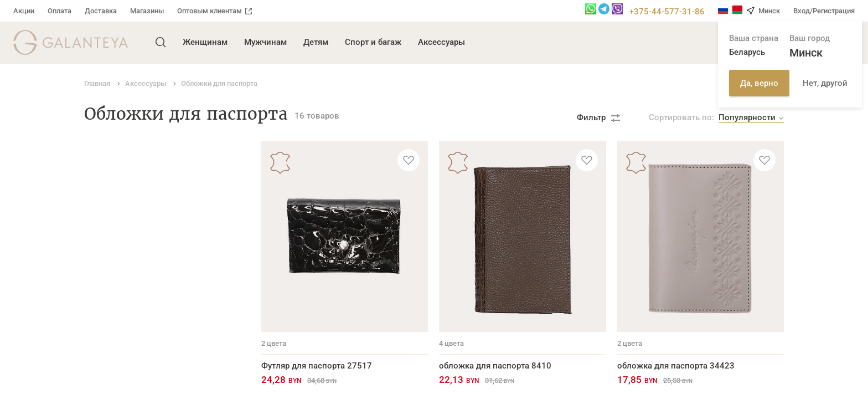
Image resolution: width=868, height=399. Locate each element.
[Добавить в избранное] (409, 160)
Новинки (102, 317)
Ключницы (106, 214)
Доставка (101, 11)
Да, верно (759, 83)
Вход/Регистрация (824, 11)
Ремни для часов (118, 351)
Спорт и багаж (373, 42)
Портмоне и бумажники (131, 180)
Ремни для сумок (118, 334)
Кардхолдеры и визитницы (138, 197)
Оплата (60, 11)
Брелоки (101, 283)
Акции (24, 11)
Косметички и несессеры (134, 300)
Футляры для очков (123, 265)
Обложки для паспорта (130, 231)
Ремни (97, 162)
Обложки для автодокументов (144, 248)
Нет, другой (825, 83)
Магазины (147, 11)
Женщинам (205, 42)
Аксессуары (441, 42)
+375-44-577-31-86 (667, 12)
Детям (316, 42)
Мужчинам (265, 42)
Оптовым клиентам (215, 11)
